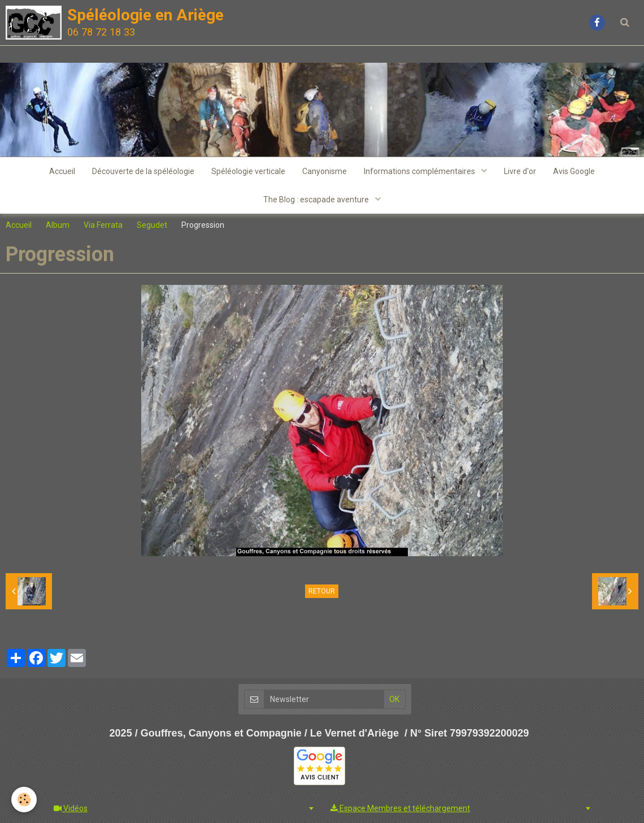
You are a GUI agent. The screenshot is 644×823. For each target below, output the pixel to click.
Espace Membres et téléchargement (400, 808)
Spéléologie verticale (248, 171)
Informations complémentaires (420, 171)
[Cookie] (24, 800)
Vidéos (71, 808)
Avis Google (574, 171)
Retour (322, 591)
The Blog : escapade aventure (317, 200)
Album (58, 225)
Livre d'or (520, 171)
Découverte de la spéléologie (143, 171)
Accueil (62, 171)
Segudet (152, 225)
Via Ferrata (103, 225)
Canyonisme (325, 171)
